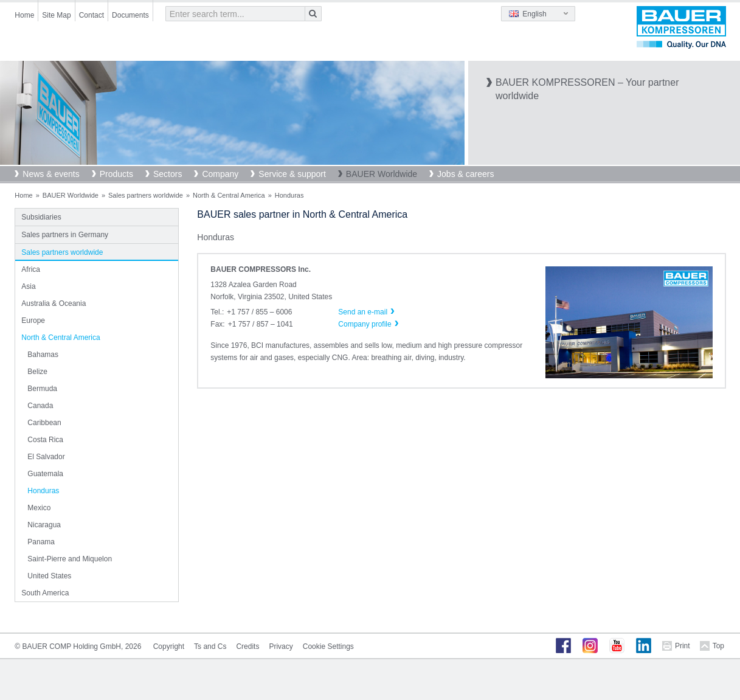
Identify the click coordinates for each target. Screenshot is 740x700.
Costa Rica (45, 440)
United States (49, 576)
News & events (51, 174)
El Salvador (46, 457)
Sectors (168, 174)
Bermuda (42, 389)
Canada (40, 406)
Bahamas (43, 355)
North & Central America (229, 195)
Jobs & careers (465, 174)
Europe (33, 321)
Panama (41, 542)
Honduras (43, 491)
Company (220, 174)
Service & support (292, 174)
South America (45, 593)
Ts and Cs (210, 646)
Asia (28, 286)
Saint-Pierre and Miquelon (70, 559)
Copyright (169, 646)
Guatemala (45, 474)
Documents (130, 15)
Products (116, 174)
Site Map (56, 15)
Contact (92, 15)
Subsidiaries (41, 217)
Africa (31, 269)
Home (24, 15)
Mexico (39, 508)
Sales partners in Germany (65, 235)
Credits (247, 646)
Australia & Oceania (54, 303)
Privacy (281, 646)
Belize (37, 372)
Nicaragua (44, 525)
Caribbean (44, 423)
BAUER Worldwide (382, 174)
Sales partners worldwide (146, 195)
